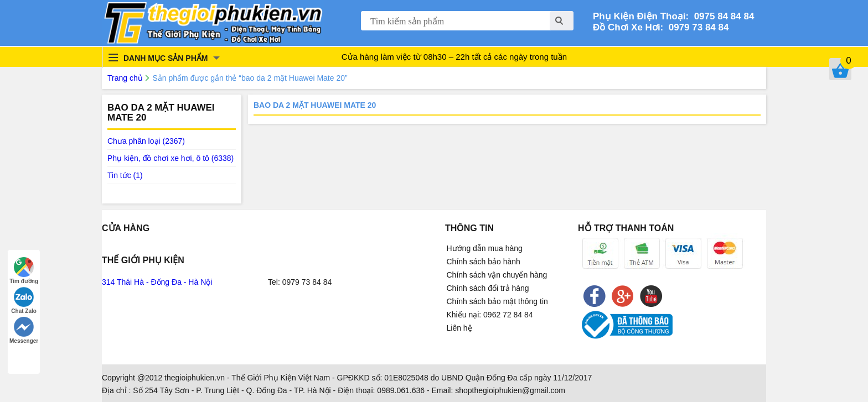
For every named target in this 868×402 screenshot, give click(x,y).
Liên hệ (459, 328)
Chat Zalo (24, 301)
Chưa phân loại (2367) (146, 141)
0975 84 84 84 (721, 16)
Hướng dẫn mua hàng (485, 248)
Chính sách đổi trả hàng (488, 288)
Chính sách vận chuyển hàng (497, 275)
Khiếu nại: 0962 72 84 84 (490, 315)
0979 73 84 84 (696, 27)
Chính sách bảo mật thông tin (497, 301)
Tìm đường (24, 271)
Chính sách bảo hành (484, 262)
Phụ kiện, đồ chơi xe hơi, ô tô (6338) (170, 158)
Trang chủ (125, 78)
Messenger (24, 330)
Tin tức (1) (125, 175)
